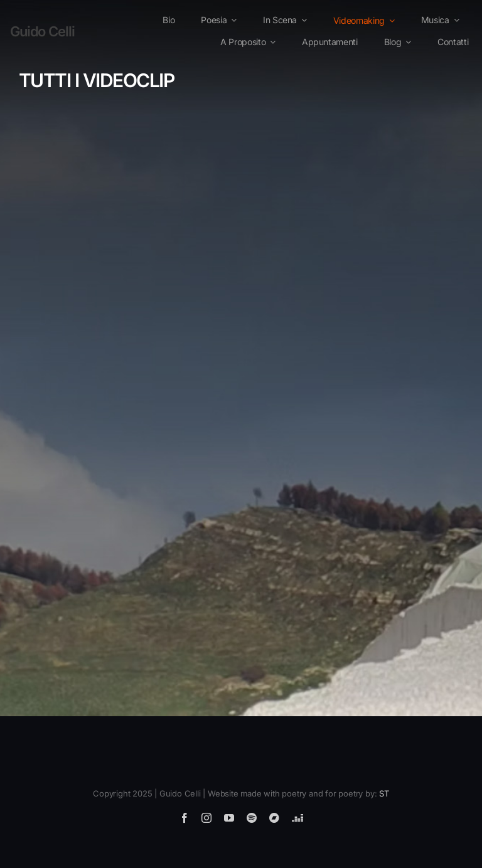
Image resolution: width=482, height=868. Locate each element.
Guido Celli (42, 31)
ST (384, 793)
